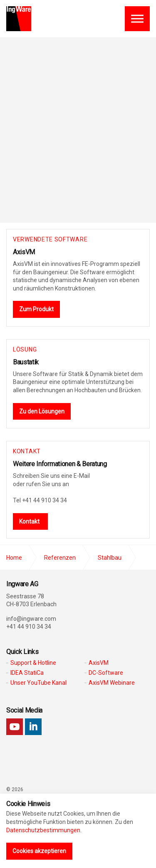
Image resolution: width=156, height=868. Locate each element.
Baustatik (26, 362)
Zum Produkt (36, 309)
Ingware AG (19, 19)
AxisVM (24, 252)
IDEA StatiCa (27, 673)
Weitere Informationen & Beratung (60, 464)
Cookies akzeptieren (39, 851)
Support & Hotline (33, 663)
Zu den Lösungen (42, 411)
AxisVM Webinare (112, 683)
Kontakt (29, 521)
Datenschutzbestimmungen (43, 830)
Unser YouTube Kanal (38, 683)
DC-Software (106, 673)
